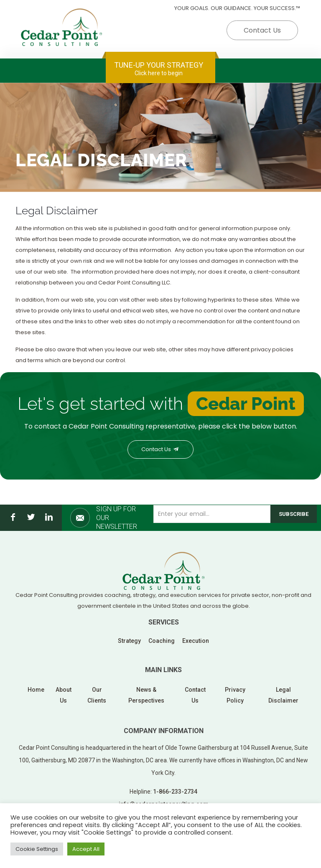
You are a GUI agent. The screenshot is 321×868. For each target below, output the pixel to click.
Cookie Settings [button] (37, 849)
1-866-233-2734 (175, 792)
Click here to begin (159, 73)
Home (36, 690)
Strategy (129, 641)
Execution (196, 641)
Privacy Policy (235, 695)
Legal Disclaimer (283, 695)
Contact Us (262, 30)
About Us (64, 695)
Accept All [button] (86, 849)
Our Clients (97, 695)
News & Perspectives (146, 695)
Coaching (162, 641)
